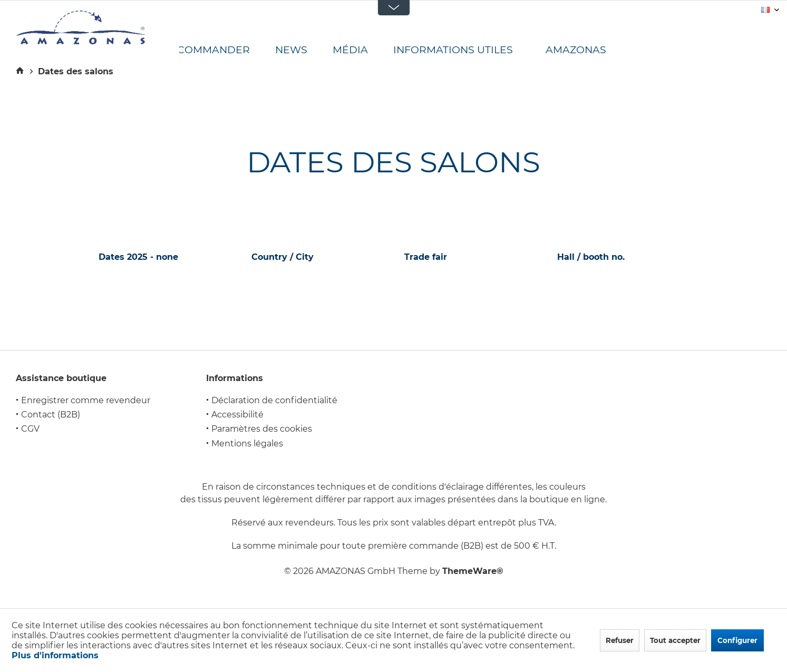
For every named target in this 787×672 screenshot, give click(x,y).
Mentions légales (247, 444)
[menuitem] (226, 50)
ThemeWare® (473, 571)
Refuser (620, 640)
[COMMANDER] (226, 50)
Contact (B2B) (51, 415)
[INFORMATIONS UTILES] (466, 50)
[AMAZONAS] (585, 50)
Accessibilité (237, 415)
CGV (30, 429)
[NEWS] (304, 50)
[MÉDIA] (363, 50)
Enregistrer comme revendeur (86, 400)
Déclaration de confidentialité (274, 400)
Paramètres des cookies (262, 429)
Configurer (737, 640)
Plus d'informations (55, 655)
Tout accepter (675, 640)
